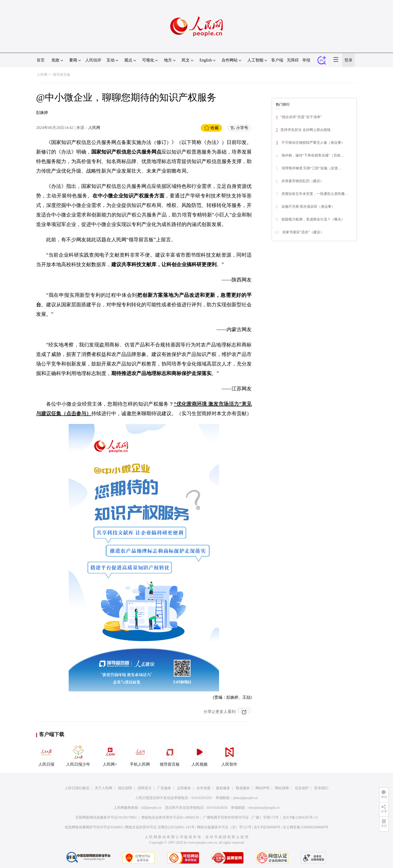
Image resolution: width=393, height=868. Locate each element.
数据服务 (243, 788)
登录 (348, 60)
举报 (306, 60)
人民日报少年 (78, 755)
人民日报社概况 (77, 788)
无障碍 (293, 60)
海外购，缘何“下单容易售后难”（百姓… (312, 155)
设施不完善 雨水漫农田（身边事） (308, 207)
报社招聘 (125, 788)
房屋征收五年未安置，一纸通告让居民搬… (314, 194)
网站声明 (262, 788)
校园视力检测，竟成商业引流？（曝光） (313, 219)
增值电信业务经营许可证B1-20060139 (170, 817)
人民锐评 (93, 60)
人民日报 (46, 755)
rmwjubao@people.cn (264, 808)
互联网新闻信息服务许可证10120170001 (106, 817)
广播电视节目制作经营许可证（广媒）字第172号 (241, 817)
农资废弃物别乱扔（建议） (302, 181)
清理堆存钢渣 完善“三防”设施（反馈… (311, 168)
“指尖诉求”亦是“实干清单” (301, 117)
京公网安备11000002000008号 (305, 827)
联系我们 (321, 788)
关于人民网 (104, 788)
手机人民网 (140, 755)
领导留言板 (62, 75)
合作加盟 (204, 788)
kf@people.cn (152, 808)
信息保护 (302, 788)
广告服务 (164, 788)
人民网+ (110, 755)
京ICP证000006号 (267, 827)
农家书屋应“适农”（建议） (303, 232)
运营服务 (184, 788)
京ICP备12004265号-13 (300, 817)
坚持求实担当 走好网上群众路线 (306, 130)
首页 (41, 60)
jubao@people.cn (245, 798)
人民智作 (229, 755)
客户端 (277, 60)
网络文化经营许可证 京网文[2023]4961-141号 (160, 827)
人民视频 (200, 755)
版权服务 (223, 788)
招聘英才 (145, 788)
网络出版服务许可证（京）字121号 (224, 827)
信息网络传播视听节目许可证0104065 (94, 827)
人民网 (42, 75)
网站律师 (282, 788)
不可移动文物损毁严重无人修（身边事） (313, 143)
